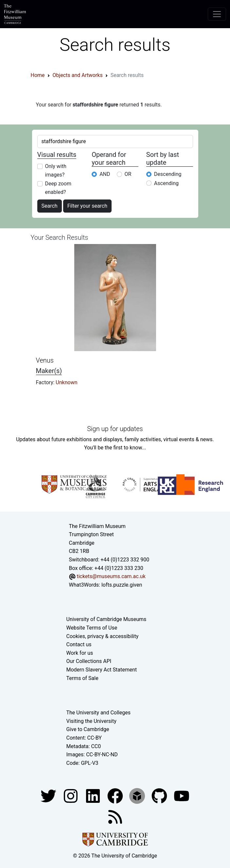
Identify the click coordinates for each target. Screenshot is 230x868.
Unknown (66, 382)
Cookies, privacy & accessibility (103, 636)
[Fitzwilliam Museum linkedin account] (116, 796)
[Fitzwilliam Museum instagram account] (71, 796)
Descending (168, 174)
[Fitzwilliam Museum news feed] (115, 817)
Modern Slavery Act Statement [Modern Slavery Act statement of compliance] (102, 670)
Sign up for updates (115, 429)
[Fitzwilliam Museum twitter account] (49, 796)
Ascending (166, 183)
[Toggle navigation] (217, 14)
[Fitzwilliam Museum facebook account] (94, 796)
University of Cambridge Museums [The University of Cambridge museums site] (106, 619)
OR (128, 174)
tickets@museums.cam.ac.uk (111, 576)
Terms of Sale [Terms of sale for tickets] (82, 678)
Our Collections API (89, 661)
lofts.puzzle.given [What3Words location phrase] (122, 585)
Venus (45, 360)
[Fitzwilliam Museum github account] (160, 796)
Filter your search (87, 206)
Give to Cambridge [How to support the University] (88, 729)
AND (105, 174)
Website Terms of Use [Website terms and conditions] (92, 628)
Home (38, 75)
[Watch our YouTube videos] (182, 796)
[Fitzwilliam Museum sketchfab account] (138, 796)
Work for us (80, 653)
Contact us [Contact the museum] (79, 644)
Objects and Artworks (78, 75)
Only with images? (56, 170)
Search (50, 206)
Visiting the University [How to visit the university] (91, 721)
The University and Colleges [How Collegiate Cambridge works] (98, 713)
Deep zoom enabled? (58, 188)
